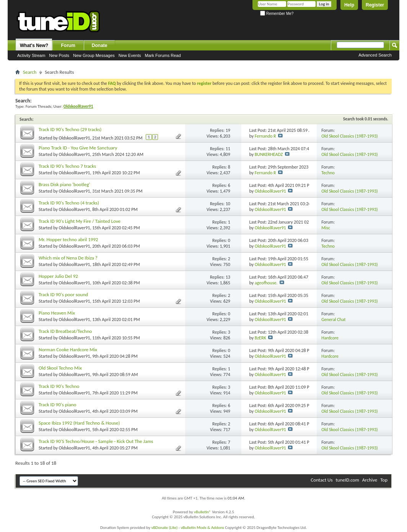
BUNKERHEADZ (269, 154)
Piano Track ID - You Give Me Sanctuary (78, 148)
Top (384, 480)
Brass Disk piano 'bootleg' (64, 184)
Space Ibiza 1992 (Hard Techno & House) (79, 423)
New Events (130, 55)
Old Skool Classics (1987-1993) (350, 136)
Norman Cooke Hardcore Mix (68, 350)
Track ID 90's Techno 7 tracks (67, 166)
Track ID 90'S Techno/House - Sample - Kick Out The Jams (96, 441)
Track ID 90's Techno (59, 386)
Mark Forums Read (163, 55)
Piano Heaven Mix (57, 313)
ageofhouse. (266, 283)
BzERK (260, 338)
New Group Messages (94, 55)
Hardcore (330, 338)
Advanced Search (375, 55)
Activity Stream (31, 55)
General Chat (333, 320)
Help (349, 5)
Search (30, 72)
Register (375, 5)
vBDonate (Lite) (164, 528)
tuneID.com (347, 480)
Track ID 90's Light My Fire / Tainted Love (80, 221)
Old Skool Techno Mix (60, 368)
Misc (326, 228)
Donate (100, 45)
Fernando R (265, 136)
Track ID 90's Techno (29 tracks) (70, 129)
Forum (68, 45)
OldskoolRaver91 (75, 138)
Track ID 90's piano (57, 405)
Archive (370, 480)
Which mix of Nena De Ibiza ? (68, 258)
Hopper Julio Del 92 (58, 276)
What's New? (34, 45)
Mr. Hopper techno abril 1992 (68, 239)
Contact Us (322, 480)
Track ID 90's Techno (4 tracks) (69, 203)
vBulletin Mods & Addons (203, 528)
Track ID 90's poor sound (63, 294)
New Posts (59, 55)
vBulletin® (203, 512)
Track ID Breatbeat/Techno (65, 331)
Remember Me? (277, 14)
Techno (328, 173)
